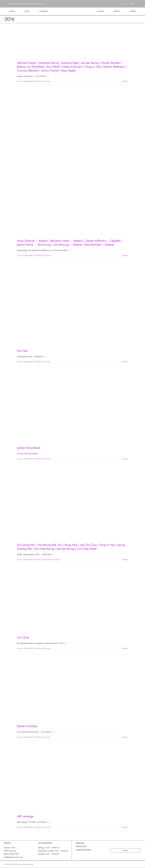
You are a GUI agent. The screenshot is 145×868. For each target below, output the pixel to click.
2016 (35, 81)
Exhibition (39, 81)
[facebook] (126, 4)
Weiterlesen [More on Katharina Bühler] (125, 737)
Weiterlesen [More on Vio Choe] (125, 648)
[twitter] (129, 4)
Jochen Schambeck (29, 448)
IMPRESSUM (80, 843)
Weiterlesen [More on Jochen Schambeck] (125, 459)
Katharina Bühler (27, 726)
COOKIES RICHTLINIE (83, 850)
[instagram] (132, 4)
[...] (47, 76)
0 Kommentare (47, 81)
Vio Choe (23, 637)
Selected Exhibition (47, 560)
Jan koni (21, 81)
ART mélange (25, 816)
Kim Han (22, 351)
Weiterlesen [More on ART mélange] (125, 827)
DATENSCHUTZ (81, 846)
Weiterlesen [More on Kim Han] (125, 362)
